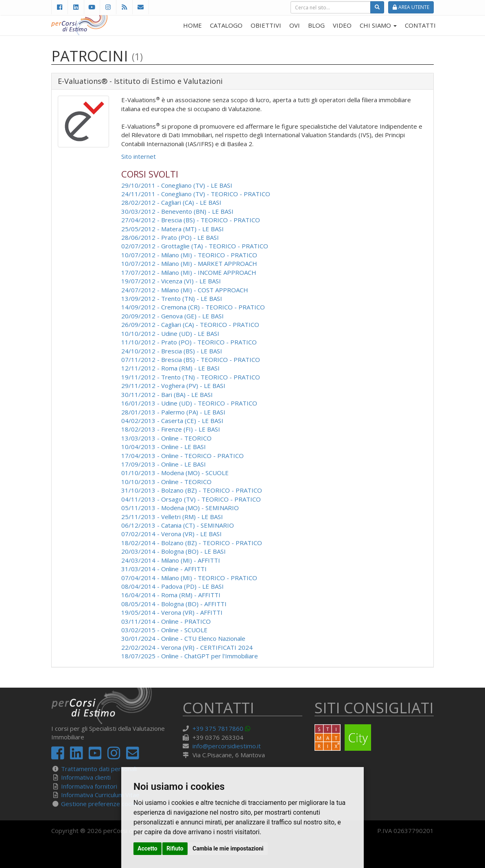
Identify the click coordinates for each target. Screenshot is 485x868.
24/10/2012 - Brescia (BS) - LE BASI (172, 351)
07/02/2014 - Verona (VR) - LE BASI (171, 534)
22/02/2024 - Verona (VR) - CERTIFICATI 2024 (187, 647)
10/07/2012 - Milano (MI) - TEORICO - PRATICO (189, 255)
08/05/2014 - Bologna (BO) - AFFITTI (174, 604)
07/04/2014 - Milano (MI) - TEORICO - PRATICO (189, 578)
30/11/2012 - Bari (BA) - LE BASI (167, 395)
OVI (295, 25)
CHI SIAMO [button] (378, 25)
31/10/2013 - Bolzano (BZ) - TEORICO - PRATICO (192, 490)
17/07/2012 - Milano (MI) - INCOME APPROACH (189, 272)
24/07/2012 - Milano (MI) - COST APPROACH (185, 290)
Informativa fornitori (89, 786)
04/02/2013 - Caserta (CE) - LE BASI (172, 421)
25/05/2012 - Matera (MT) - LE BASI (173, 229)
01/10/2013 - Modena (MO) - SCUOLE (175, 473)
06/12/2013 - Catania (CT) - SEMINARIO (178, 525)
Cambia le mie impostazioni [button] (228, 848)
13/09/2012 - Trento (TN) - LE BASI (172, 298)
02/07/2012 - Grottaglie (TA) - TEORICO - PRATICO (195, 246)
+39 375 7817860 (218, 728)
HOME (192, 25)
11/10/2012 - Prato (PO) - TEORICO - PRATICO (189, 342)
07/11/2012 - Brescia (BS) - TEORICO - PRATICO (191, 359)
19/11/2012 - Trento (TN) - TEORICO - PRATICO (191, 377)
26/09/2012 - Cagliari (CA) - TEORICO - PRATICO (190, 324)
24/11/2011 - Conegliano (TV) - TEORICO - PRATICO (196, 194)
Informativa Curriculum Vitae (100, 795)
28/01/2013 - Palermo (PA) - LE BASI (173, 412)
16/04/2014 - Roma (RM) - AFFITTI (171, 595)
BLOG (316, 25)
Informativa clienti (86, 777)
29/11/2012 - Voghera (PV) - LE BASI (173, 386)
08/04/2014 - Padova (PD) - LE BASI (173, 586)
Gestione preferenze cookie (100, 804)
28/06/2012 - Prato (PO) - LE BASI (170, 237)
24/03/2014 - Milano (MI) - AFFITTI (171, 560)
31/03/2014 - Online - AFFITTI (164, 569)
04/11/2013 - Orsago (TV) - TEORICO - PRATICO (191, 499)
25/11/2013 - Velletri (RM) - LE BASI (172, 517)
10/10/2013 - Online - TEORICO (166, 482)
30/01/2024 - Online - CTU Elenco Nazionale (183, 638)
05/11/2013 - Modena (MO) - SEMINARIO (180, 508)
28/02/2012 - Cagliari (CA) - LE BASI (171, 202)
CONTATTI (420, 25)
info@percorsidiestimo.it (227, 746)
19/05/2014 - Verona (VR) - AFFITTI (172, 612)
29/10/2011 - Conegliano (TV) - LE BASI (177, 185)
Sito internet (139, 156)
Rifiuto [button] (175, 848)
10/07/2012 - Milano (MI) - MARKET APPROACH (189, 263)
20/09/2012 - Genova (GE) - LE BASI (173, 316)
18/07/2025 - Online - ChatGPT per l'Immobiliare (190, 656)
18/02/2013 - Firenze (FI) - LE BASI (171, 429)
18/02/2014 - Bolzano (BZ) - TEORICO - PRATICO (192, 543)
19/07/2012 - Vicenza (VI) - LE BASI (171, 281)
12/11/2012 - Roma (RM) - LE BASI (170, 368)
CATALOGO (226, 25)
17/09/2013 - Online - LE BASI (164, 464)
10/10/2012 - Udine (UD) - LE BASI (170, 333)
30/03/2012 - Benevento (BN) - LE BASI (177, 211)
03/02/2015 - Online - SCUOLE (164, 630)
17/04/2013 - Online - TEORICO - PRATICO (182, 456)
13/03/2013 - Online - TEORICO (166, 438)
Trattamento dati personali (99, 769)
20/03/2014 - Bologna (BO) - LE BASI (174, 551)
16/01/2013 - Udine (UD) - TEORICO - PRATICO (189, 403)
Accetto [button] (147, 848)
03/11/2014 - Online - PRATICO (166, 621)
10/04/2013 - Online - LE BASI (164, 447)
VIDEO (342, 25)
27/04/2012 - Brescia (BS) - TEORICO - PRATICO (191, 220)
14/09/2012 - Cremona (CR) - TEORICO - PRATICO (193, 307)
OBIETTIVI (266, 25)
